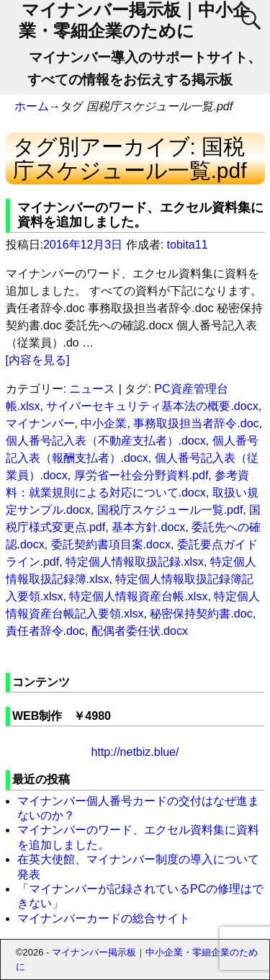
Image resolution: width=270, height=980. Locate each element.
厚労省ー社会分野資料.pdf (141, 475)
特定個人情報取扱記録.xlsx (135, 562)
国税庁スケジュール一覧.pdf (170, 510)
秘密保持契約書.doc (201, 614)
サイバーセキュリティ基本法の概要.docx (152, 406)
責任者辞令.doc (45, 631)
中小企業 (104, 423)
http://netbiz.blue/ (135, 752)
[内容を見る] (38, 360)
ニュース (92, 389)
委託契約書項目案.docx (111, 544)
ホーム (32, 106)
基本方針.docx (148, 527)
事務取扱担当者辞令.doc (196, 423)
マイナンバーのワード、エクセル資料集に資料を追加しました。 (140, 215)
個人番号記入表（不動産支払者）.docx (106, 441)
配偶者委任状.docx (140, 631)
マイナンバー (40, 423)
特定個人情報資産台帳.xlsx (138, 596)
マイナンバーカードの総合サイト (104, 918)
